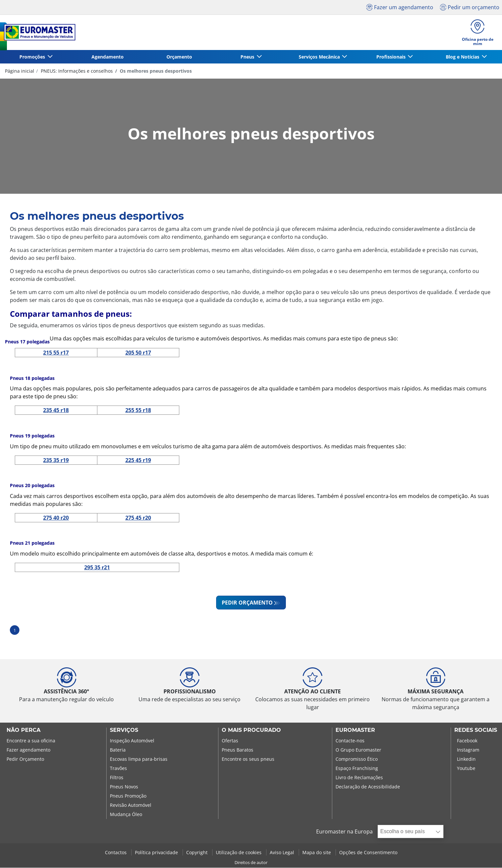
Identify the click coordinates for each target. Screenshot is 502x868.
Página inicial (20, 71)
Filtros (117, 778)
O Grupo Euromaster (358, 750)
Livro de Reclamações (359, 778)
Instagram (468, 750)
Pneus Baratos (238, 750)
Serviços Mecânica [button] (320, 57)
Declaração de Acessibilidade (368, 787)
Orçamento (179, 57)
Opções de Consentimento (368, 853)
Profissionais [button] (392, 57)
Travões (118, 769)
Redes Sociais (476, 731)
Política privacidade (157, 853)
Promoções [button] (33, 57)
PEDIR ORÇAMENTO (247, 603)
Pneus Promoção (128, 796)
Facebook (467, 741)
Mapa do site (317, 853)
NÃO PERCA (24, 731)
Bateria (118, 750)
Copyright (198, 853)
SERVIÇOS (124, 731)
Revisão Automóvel (131, 805)
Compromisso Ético (357, 759)
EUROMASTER (355, 731)
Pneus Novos (124, 787)
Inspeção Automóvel (132, 741)
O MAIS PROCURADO (251, 731)
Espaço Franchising (357, 769)
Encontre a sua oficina (31, 741)
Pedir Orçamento (25, 759)
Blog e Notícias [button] (463, 57)
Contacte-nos (350, 741)
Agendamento (108, 57)
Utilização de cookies (239, 853)
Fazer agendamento (28, 750)
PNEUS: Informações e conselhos (76, 71)
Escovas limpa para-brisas (139, 759)
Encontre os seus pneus (248, 759)
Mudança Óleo (126, 815)
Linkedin (466, 759)
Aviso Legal (283, 853)
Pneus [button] (248, 57)
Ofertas (230, 741)
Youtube (466, 769)
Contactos (116, 853)
